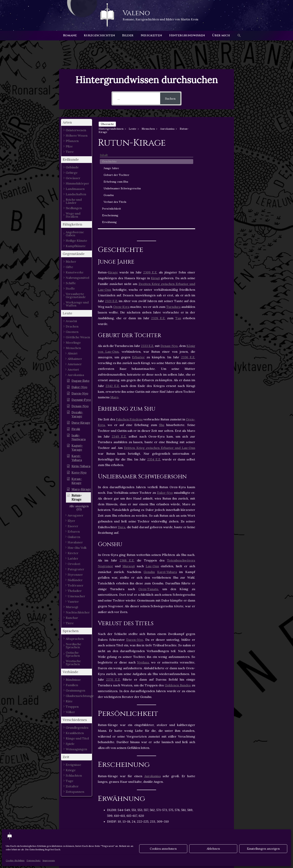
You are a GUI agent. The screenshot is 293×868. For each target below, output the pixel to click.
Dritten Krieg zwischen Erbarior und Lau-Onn (160, 362)
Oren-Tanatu (148, 503)
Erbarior (138, 272)
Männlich (164, 753)
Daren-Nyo (135, 554)
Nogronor (105, 480)
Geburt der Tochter (215, 145)
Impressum (49, 860)
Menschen (108, 757)
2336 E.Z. (188, 272)
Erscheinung (214, 199)
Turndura (173, 221)
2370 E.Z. (113, 594)
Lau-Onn (152, 480)
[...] (136, 98)
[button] (236, 36)
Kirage (113, 187)
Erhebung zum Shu (217, 155)
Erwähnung (213, 206)
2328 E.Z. (158, 233)
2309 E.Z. (150, 187)
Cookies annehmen (163, 849)
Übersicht (107, 124)
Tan (178, 233)
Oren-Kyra (121, 221)
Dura (122, 441)
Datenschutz (34, 860)
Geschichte (213, 129)
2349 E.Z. (119, 351)
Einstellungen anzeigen (263, 849)
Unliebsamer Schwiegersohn (217, 166)
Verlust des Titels (215, 184)
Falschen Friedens (129, 334)
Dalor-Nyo (165, 407)
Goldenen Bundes (178, 600)
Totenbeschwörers (181, 475)
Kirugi (155, 193)
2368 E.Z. (127, 475)
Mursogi (129, 480)
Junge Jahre (215, 136)
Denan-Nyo (169, 260)
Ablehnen (213, 849)
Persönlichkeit (215, 192)
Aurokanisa (153, 690)
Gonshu (149, 486)
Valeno (136, 13)
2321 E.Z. (111, 215)
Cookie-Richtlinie (15, 860)
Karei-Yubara (167, 486)
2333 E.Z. (147, 260)
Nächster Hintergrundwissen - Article (231, 828)
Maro (114, 312)
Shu (162, 339)
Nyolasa (143, 577)
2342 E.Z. (113, 300)
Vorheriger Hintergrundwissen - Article (63, 828)
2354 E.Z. (154, 374)
